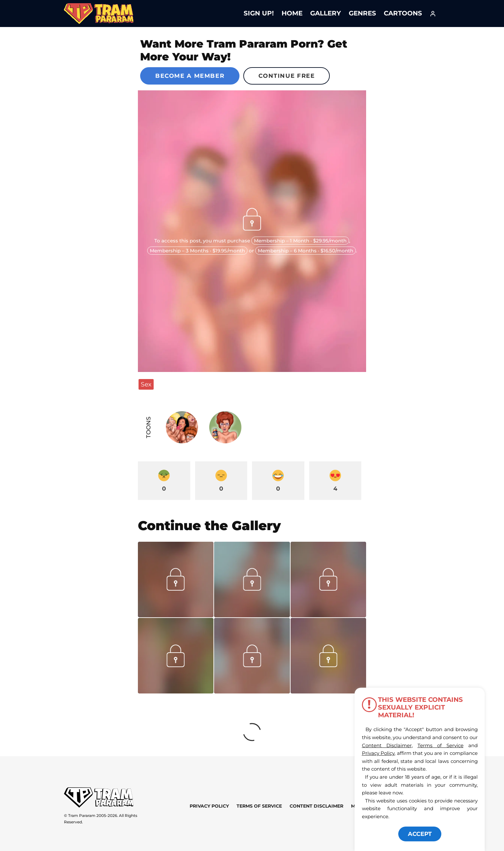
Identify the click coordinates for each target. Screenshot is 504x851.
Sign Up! (259, 13)
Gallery (326, 13)
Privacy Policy (209, 806)
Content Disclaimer (316, 806)
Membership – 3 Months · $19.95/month (197, 251)
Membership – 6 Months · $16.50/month (306, 251)
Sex (146, 384)
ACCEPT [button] (420, 834)
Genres (362, 13)
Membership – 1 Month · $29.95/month (300, 241)
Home (292, 13)
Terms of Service (259, 806)
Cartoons (403, 13)
